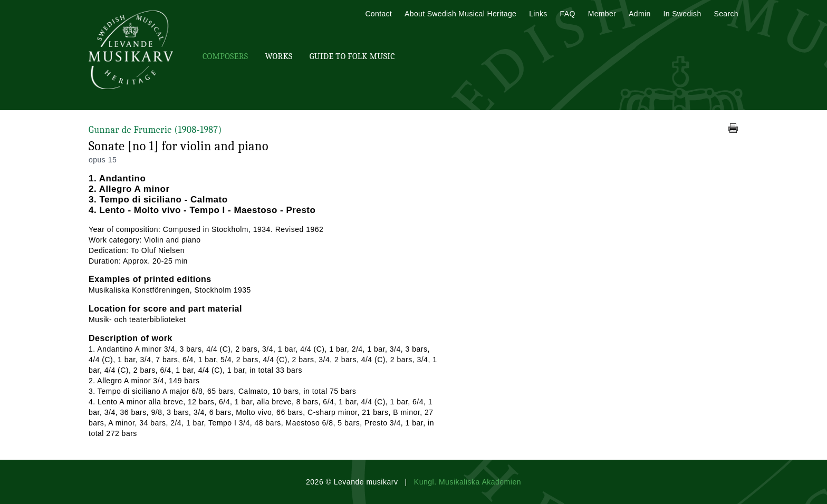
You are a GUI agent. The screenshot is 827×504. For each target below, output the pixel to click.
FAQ (568, 14)
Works (278, 56)
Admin (640, 14)
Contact (378, 14)
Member (602, 14)
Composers (225, 56)
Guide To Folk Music (352, 56)
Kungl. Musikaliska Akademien (468, 482)
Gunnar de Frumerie (155, 130)
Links (538, 14)
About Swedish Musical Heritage (460, 14)
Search (726, 14)
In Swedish (682, 14)
